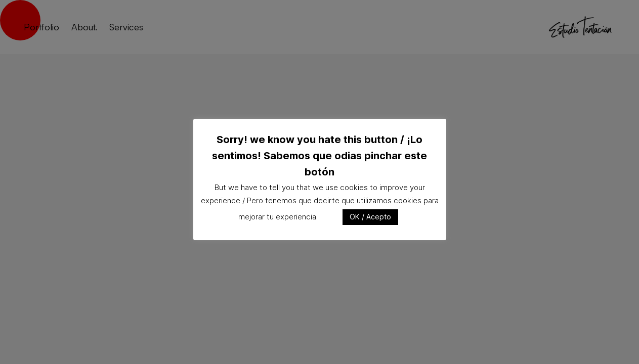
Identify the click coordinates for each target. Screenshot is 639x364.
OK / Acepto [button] (370, 217)
